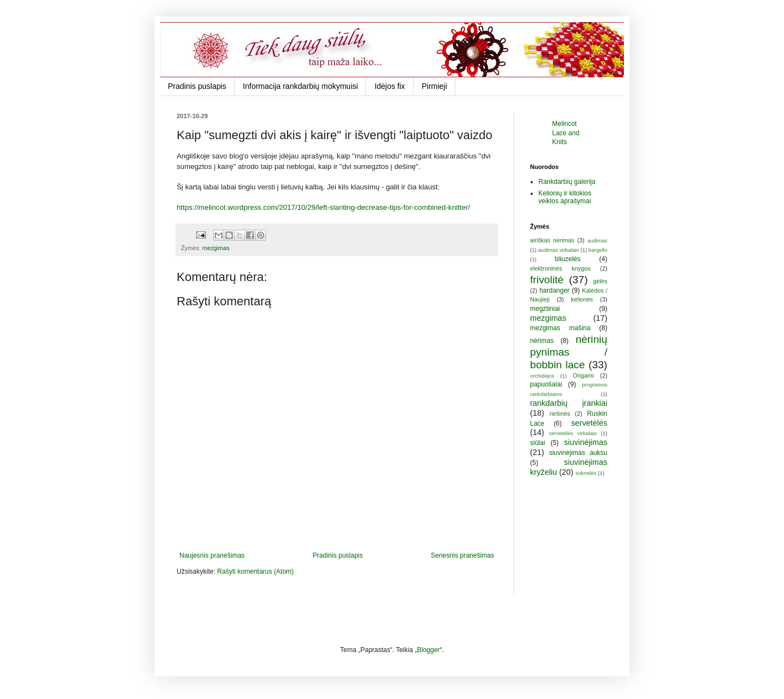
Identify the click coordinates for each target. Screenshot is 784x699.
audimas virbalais (558, 250)
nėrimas (542, 341)
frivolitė (547, 280)
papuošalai (546, 384)
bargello (598, 250)
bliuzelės (568, 259)
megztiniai (545, 309)
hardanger (555, 290)
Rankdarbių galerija (567, 182)
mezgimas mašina (560, 328)
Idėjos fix (390, 86)
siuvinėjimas (586, 442)
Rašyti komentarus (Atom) (255, 571)
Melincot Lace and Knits (566, 133)
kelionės (582, 299)
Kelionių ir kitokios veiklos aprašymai (565, 197)
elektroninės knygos (560, 268)
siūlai (537, 443)
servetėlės (589, 423)
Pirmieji (435, 86)
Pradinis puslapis (197, 86)
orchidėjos (542, 376)
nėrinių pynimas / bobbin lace (569, 352)
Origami (584, 375)
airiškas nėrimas (552, 240)
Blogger (428, 650)
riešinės (560, 414)
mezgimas (216, 248)
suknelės (586, 473)
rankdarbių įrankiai (569, 403)
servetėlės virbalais (573, 433)
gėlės (600, 281)
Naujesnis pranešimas (212, 555)
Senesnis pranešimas (462, 555)
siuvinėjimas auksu (578, 453)
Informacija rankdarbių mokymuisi (301, 86)
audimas (597, 240)
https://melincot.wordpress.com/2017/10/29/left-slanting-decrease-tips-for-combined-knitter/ (323, 207)
